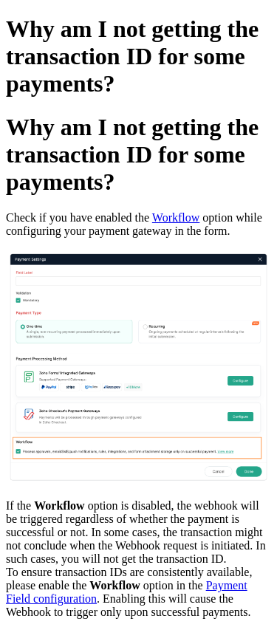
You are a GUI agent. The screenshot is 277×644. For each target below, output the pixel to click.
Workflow (176, 217)
